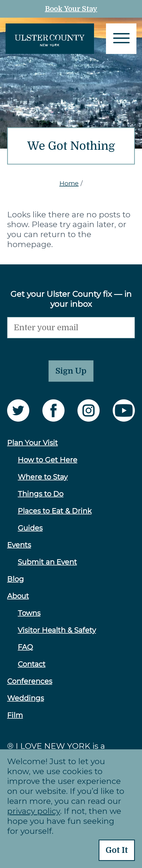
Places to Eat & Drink (55, 511)
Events (19, 545)
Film (15, 715)
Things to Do (41, 494)
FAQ (25, 647)
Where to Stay (43, 477)
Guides (30, 528)
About (18, 596)
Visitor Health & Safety (57, 630)
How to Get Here (47, 460)
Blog (16, 579)
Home (69, 183)
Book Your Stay (71, 9)
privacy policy (34, 811)
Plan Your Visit (32, 443)
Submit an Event (47, 562)
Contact (32, 664)
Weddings (26, 698)
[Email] (71, 328)
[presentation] (36, 346)
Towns (29, 613)
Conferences (30, 681)
